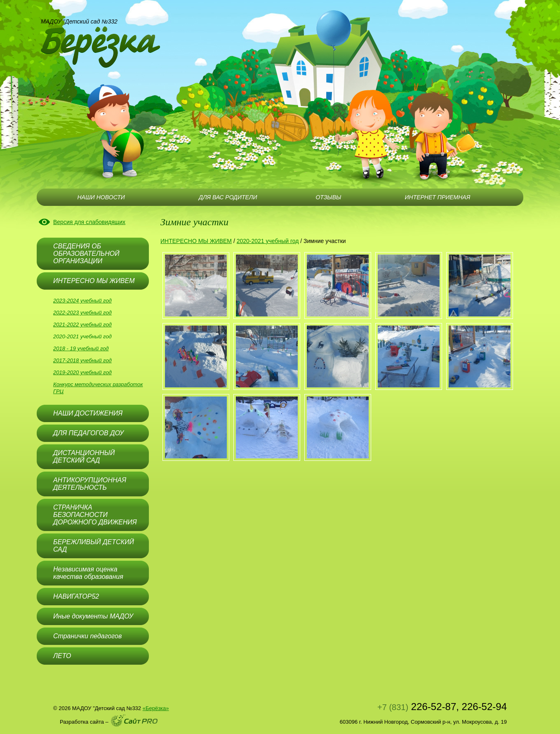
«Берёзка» (156, 708)
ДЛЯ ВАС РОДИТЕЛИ (228, 197)
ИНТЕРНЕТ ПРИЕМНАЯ (438, 197)
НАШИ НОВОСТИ (101, 197)
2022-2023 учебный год (82, 313)
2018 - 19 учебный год (81, 348)
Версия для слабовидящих (89, 222)
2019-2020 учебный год (82, 372)
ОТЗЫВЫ (328, 197)
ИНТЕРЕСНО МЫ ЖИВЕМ (196, 241)
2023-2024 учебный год (82, 301)
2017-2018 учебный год (82, 360)
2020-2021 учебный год (82, 336)
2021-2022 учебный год (82, 325)
